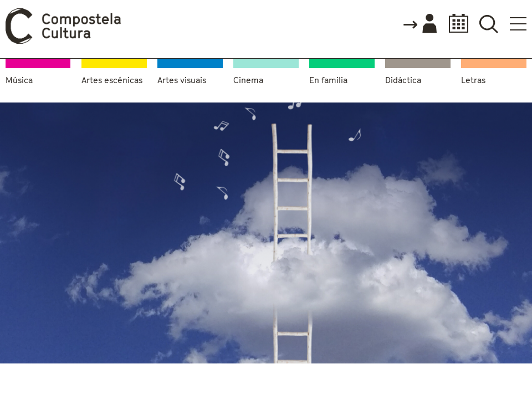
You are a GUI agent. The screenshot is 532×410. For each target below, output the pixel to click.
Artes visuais (182, 80)
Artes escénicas (112, 80)
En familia (328, 80)
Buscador (488, 24)
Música (19, 80)
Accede (420, 24)
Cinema (248, 80)
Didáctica (403, 80)
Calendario (455, 24)
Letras (473, 80)
